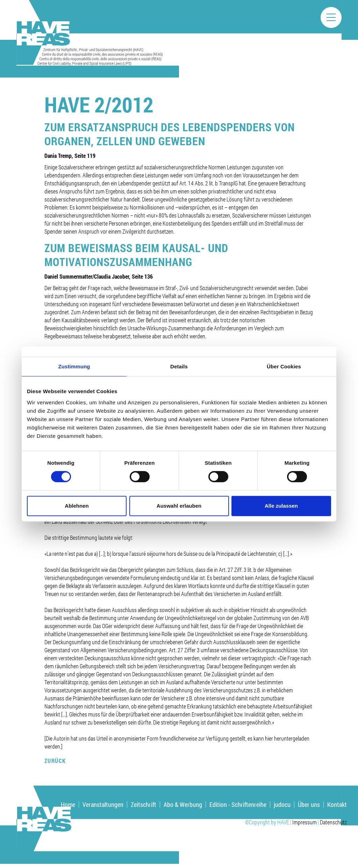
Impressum (305, 822)
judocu (282, 804)
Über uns (309, 804)
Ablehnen (77, 506)
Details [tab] (179, 366)
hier (270, 738)
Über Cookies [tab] (284, 366)
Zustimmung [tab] (74, 366)
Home (68, 804)
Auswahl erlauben (179, 506)
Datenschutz (333, 822)
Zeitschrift (144, 804)
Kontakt (337, 804)
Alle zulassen (281, 506)
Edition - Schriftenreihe (238, 804)
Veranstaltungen (103, 804)
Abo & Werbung (183, 804)
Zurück (55, 761)
